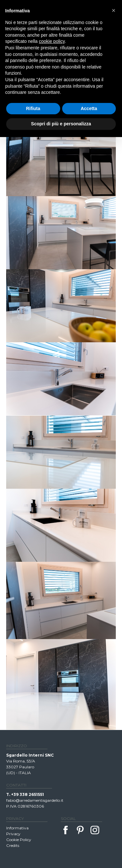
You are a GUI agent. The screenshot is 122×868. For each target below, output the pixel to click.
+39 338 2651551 (27, 794)
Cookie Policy (19, 840)
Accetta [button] (89, 108)
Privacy (13, 834)
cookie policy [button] (52, 41)
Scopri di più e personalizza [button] (61, 124)
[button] (114, 10)
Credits (13, 845)
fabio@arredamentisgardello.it (35, 800)
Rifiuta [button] (33, 108)
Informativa (17, 828)
